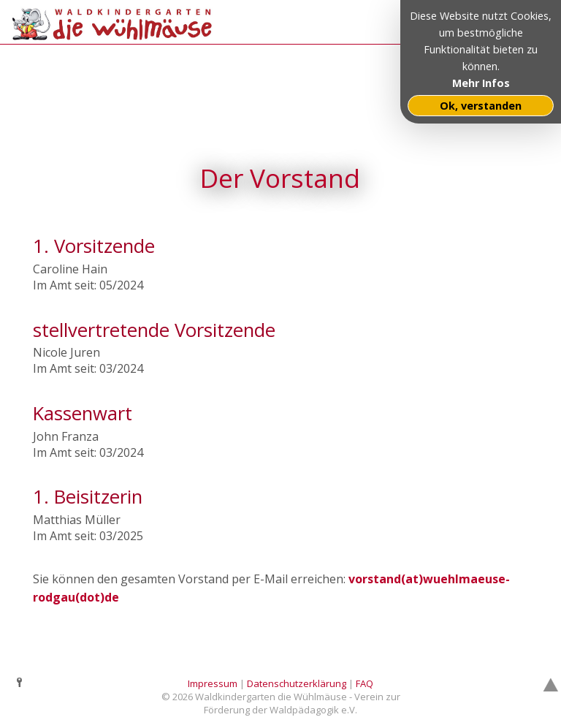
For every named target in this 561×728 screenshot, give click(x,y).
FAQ (365, 683)
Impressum (213, 683)
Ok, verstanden (481, 106)
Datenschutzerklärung (297, 683)
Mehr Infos (481, 83)
